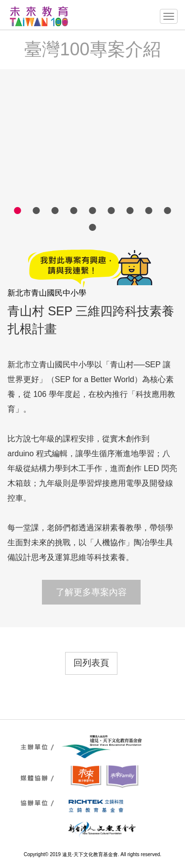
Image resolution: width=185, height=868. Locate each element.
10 (93, 227)
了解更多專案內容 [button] (91, 592)
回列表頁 (91, 663)
